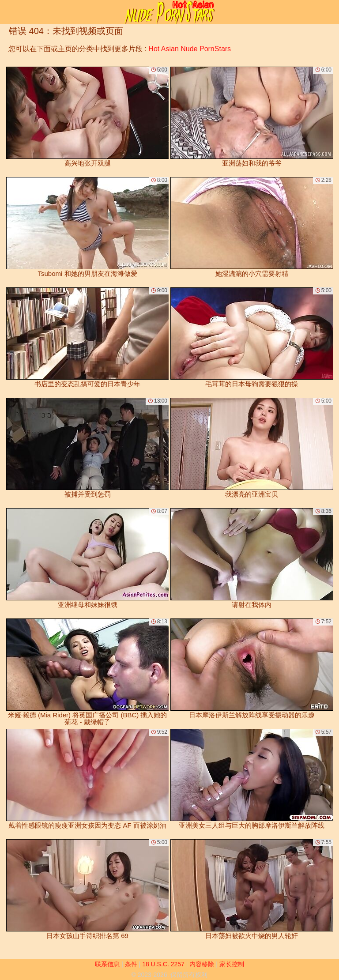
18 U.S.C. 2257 (163, 964)
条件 (131, 964)
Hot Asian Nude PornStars (190, 49)
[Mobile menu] (8, 12)
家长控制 (232, 964)
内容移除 (202, 964)
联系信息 (107, 964)
